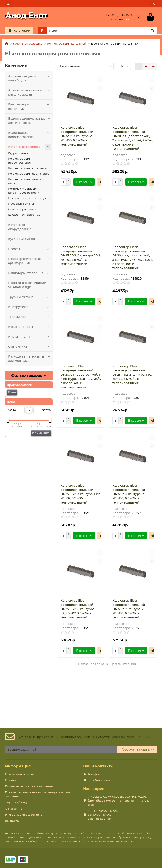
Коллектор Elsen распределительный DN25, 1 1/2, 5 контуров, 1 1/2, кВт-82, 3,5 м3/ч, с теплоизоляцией (79, 610)
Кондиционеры (30, 328)
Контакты (12, 821)
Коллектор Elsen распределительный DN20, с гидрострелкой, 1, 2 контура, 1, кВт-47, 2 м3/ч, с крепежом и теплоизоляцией (132, 139)
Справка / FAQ (16, 802)
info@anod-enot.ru (101, 780)
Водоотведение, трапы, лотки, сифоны (30, 121)
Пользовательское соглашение (29, 786)
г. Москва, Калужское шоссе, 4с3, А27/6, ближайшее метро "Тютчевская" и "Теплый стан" (119, 801)
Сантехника (30, 347)
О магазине (14, 809)
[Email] (61, 749)
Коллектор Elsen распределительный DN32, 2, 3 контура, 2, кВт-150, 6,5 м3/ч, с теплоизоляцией (77, 137)
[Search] (102, 31)
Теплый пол (30, 318)
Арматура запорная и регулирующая (30, 93)
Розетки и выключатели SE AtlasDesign (27, 286)
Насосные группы (21, 204)
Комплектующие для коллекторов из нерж (24, 191)
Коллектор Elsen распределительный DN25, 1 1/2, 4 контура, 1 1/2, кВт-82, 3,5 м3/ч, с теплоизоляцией (81, 256)
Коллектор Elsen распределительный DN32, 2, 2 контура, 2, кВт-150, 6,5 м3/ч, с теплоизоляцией (129, 610)
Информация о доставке (24, 815)
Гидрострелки (18, 154)
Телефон (94, 774)
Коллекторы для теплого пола (26, 182)
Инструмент (30, 308)
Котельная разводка (28, 44)
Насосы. (30, 250)
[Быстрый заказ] (101, 183)
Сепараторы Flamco (23, 210)
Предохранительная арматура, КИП (30, 261)
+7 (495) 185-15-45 (120, 15)
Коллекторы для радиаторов (29, 174)
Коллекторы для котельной (67, 44)
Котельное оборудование (30, 227)
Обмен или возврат (20, 774)
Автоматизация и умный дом (30, 79)
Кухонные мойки (22, 240)
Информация (18, 766)
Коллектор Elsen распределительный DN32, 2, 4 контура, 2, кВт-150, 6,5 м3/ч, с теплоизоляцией (129, 495)
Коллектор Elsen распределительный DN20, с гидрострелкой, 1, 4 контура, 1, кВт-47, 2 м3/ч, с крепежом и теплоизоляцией (81, 378)
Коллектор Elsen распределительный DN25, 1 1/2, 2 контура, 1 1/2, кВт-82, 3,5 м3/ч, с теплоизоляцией (132, 375)
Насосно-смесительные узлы (29, 199)
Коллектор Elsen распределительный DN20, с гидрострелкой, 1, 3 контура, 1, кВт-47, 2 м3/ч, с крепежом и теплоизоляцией (132, 258)
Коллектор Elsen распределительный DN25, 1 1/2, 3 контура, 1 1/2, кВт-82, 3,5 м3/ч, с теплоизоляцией (80, 495)
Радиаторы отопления (30, 274)
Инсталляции (30, 337)
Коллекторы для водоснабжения (20, 161)
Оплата (11, 780)
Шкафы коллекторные (24, 215)
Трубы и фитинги (30, 298)
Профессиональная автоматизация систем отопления (38, 794)
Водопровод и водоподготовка (30, 135)
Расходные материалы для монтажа (30, 359)
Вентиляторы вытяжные (30, 107)
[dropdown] (8, 4)
